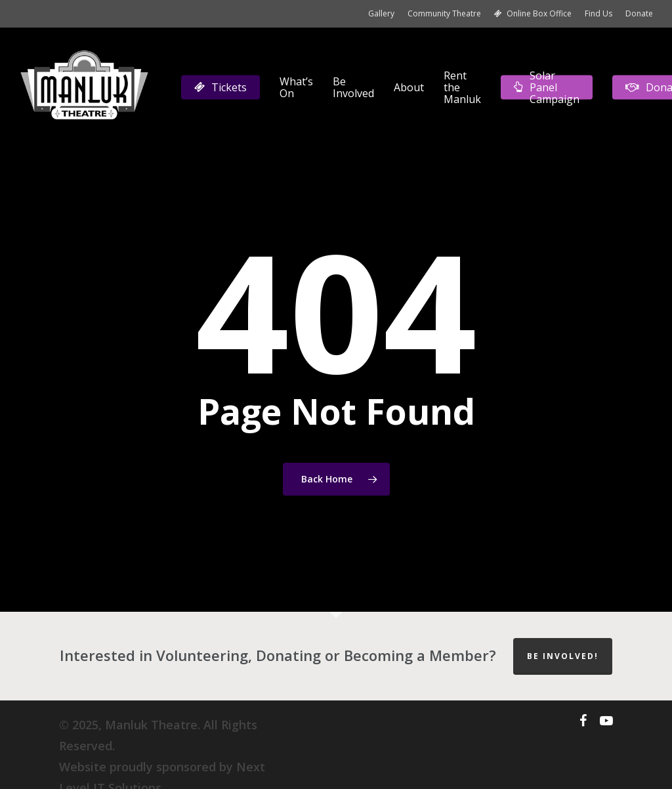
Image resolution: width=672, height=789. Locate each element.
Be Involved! (563, 656)
